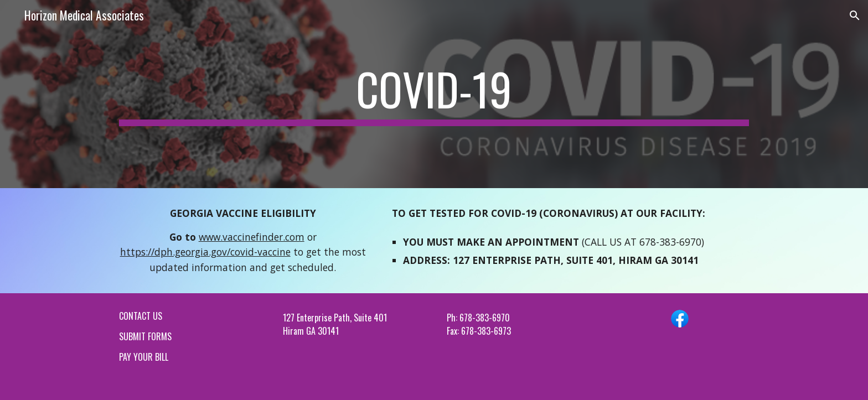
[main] (434, 94)
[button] (855, 15)
